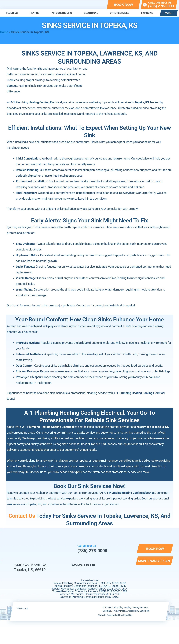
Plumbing (12, 13)
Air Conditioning (62, 13)
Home (4, 32)
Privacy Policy (119, 611)
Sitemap (107, 611)
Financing (147, 13)
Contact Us (22, 516)
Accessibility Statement (138, 611)
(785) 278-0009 (93, 551)
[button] (123, 5)
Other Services (120, 13)
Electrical (91, 13)
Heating (35, 13)
